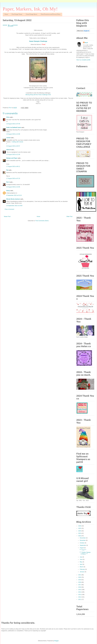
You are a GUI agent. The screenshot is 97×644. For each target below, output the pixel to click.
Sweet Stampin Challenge (38, 41)
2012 (80, 597)
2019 (80, 580)
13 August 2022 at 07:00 (13, 124)
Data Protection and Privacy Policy (51, 14)
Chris (8, 117)
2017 (80, 585)
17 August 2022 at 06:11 (13, 166)
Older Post (69, 216)
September (83, 545)
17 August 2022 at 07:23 (13, 178)
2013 (80, 595)
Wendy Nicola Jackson (13, 199)
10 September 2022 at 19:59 (14, 206)
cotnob (8, 138)
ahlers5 (9, 150)
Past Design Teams (17, 14)
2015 (80, 590)
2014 (80, 592)
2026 (80, 526)
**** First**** (83, 550)
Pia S (8, 182)
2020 (80, 577)
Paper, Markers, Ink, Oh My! (30, 9)
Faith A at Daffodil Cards (14, 127)
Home (6, 14)
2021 (80, 575)
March (82, 567)
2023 (80, 533)
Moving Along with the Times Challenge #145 (38, 95)
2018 (80, 582)
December (83, 538)
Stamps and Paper (12, 158)
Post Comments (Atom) (42, 221)
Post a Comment (9, 209)
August (82, 548)
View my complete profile (83, 60)
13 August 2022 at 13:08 (13, 134)
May (81, 562)
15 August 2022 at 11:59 (13, 154)
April (81, 564)
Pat (7, 170)
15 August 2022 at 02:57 (13, 146)
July (81, 557)
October (82, 543)
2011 (80, 599)
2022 (80, 536)
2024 (80, 531)
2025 (80, 528)
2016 (80, 587)
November (83, 540)
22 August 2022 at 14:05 (13, 187)
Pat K (86, 43)
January (82, 572)
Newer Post (7, 216)
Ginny (8, 191)
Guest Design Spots (32, 14)
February (82, 569)
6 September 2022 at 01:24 (14, 195)
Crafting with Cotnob (17, 142)
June (81, 559)
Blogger (56, 641)
